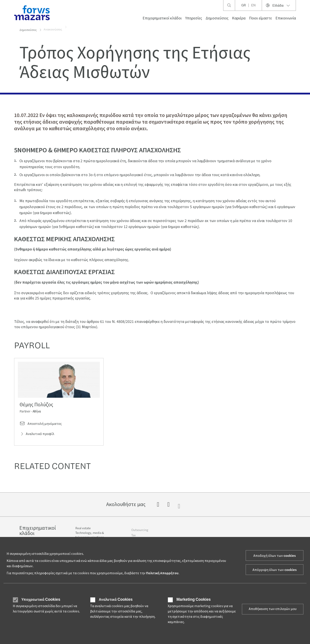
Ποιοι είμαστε (260, 18)
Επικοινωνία (286, 18)
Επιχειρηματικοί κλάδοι (162, 18)
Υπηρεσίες (194, 18)
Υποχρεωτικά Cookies (41, 600)
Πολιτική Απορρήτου (162, 573)
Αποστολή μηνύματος (41, 425)
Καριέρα (239, 18)
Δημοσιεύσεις (217, 18)
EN (253, 5)
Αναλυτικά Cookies (116, 600)
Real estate (83, 532)
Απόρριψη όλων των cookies (275, 570)
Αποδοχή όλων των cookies (275, 556)
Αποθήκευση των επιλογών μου (273, 609)
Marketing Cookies (194, 600)
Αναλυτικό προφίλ (37, 435)
